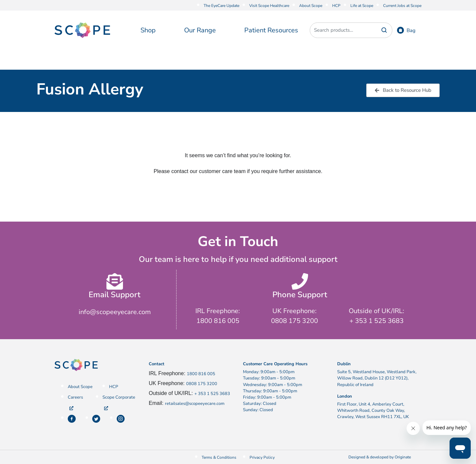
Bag (411, 30)
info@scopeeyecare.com (115, 312)
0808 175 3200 (202, 384)
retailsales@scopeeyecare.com (195, 404)
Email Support (115, 295)
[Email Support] (115, 281)
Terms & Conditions (219, 457)
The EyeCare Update (221, 6)
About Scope (311, 6)
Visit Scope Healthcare (269, 6)
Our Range (200, 30)
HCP (336, 6)
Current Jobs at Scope (402, 6)
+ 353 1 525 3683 (212, 394)
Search (384, 30)
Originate (403, 457)
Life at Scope (362, 6)
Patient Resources (271, 30)
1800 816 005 (201, 374)
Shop (148, 30)
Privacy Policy (262, 457)
